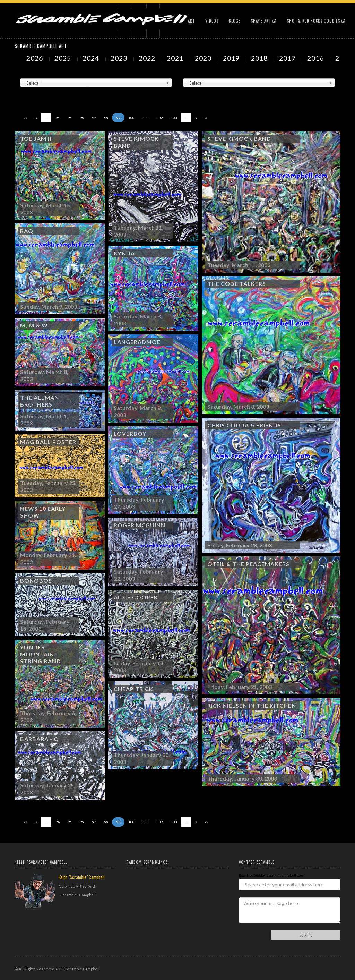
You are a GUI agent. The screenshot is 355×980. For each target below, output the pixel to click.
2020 (204, 58)
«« (26, 118)
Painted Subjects (197, 73)
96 (82, 118)
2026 (35, 58)
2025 (63, 58)
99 (118, 118)
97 (94, 118)
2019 (232, 58)
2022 (148, 58)
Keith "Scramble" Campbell (82, 877)
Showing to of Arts (44, 91)
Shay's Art (264, 21)
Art (191, 21)
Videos (212, 21)
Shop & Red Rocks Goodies (316, 21)
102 (160, 118)
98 (106, 118)
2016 (316, 58)
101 (146, 118)
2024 (92, 58)
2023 (120, 58)
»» (206, 118)
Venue (25, 73)
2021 (176, 58)
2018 (260, 58)
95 (70, 118)
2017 (288, 58)
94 (58, 118)
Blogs (235, 21)
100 (131, 118)
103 (174, 118)
